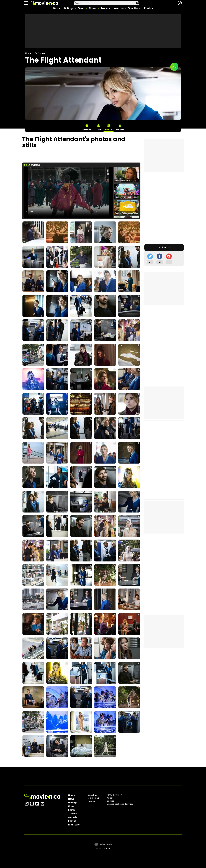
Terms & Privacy (114, 795)
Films (81, 8)
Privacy (110, 798)
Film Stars (134, 8)
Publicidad (93, 798)
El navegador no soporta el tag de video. (68, 193)
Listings (69, 8)
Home (28, 53)
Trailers (105, 8)
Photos (149, 8)
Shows (92, 8)
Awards (119, 8)
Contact (92, 802)
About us (92, 795)
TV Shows (40, 53)
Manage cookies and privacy (120, 804)
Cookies (110, 801)
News (57, 8)
